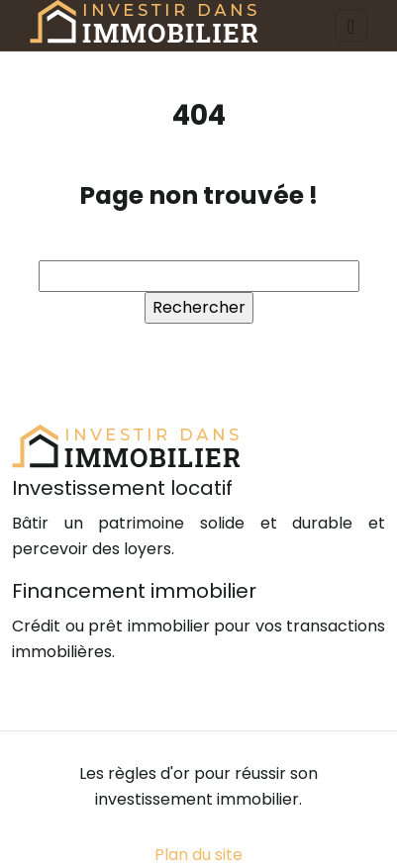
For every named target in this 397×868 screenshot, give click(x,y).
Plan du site (198, 855)
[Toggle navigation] (351, 25)
